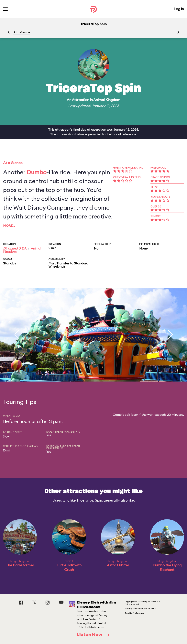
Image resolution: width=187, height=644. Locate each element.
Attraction (81, 100)
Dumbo (37, 172)
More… (9, 226)
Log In (179, 9)
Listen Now (94, 635)
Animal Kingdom (107, 100)
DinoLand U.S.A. (15, 248)
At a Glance (22, 32)
